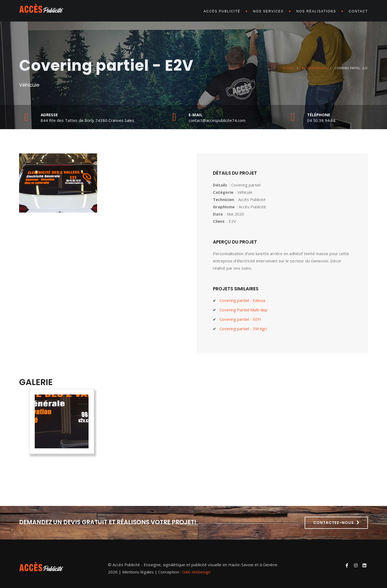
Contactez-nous (334, 523)
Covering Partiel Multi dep (244, 310)
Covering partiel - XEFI (240, 319)
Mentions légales (138, 572)
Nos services (268, 11)
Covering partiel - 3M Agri (243, 329)
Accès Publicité (222, 11)
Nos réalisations (316, 11)
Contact (358, 11)
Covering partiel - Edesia (242, 300)
